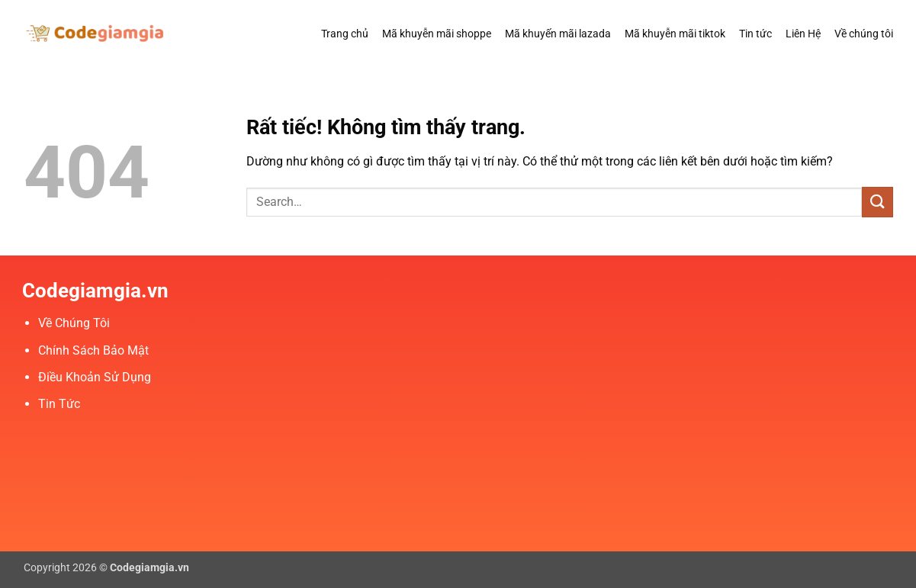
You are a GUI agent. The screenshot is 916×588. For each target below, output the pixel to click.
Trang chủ (345, 34)
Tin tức (755, 34)
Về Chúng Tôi (74, 323)
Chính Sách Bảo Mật (93, 350)
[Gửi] (877, 202)
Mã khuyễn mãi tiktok (675, 34)
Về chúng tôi (864, 34)
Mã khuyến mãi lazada (558, 34)
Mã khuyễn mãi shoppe (437, 34)
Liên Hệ (803, 34)
